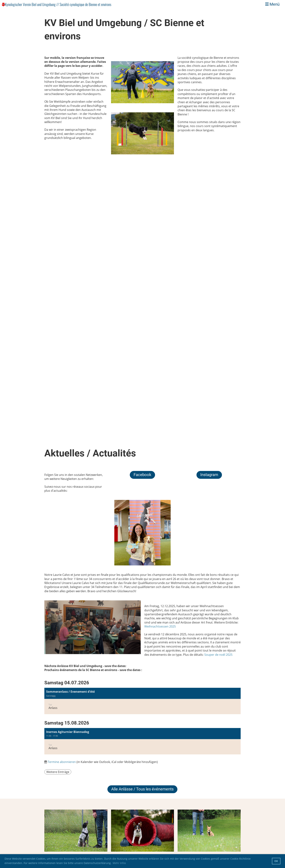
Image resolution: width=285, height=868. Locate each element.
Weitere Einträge (58, 772)
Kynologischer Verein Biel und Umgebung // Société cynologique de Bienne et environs (58, 4)
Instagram (209, 475)
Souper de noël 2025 (218, 655)
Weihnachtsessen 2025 (160, 626)
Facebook (142, 475)
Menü (272, 4)
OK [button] (276, 861)
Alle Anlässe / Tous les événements (142, 789)
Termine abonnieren (62, 762)
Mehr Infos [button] (119, 863)
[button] (142, 701)
